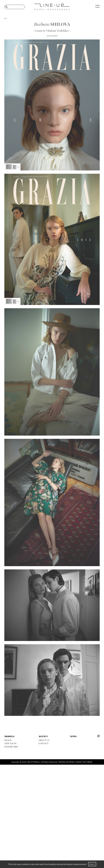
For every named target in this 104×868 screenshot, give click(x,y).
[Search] (14, 7)
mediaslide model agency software (75, 762)
